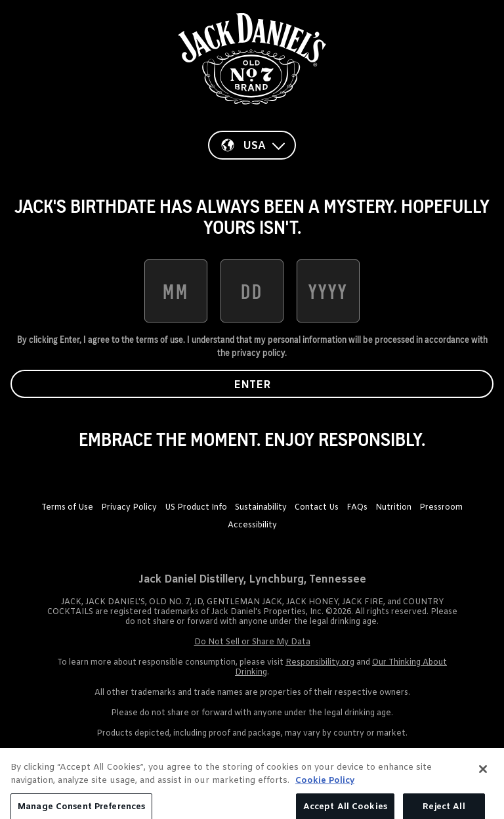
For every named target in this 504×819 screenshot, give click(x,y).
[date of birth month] (176, 291)
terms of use (159, 340)
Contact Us (317, 508)
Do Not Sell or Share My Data (252, 642)
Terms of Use (67, 508)
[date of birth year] (328, 291)
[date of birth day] (252, 291)
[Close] (483, 784)
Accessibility (252, 525)
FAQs (357, 508)
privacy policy (258, 353)
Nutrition (393, 508)
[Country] (252, 145)
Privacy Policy (129, 508)
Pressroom (441, 508)
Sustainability (261, 508)
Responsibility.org (320, 663)
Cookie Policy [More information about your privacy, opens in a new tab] (325, 794)
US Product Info (196, 508)
